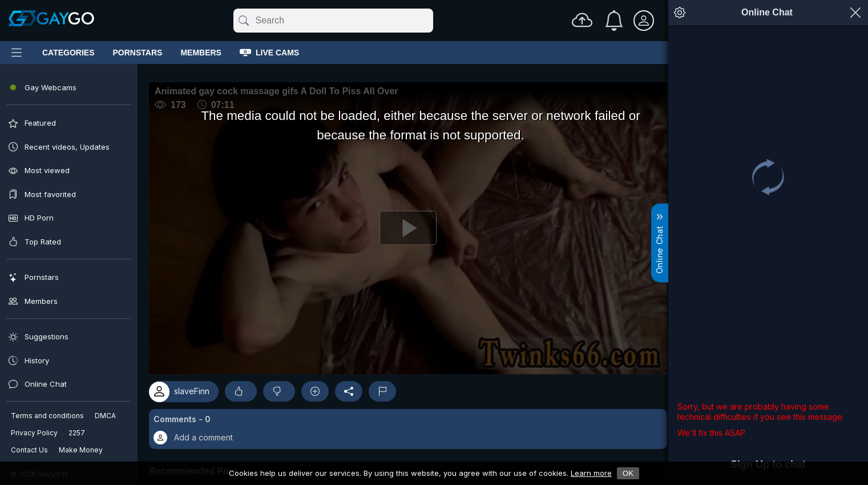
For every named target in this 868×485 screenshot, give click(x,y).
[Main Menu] (17, 53)
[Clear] (431, 21)
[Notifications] (614, 21)
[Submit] (243, 21)
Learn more (591, 473)
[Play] (343, 265)
